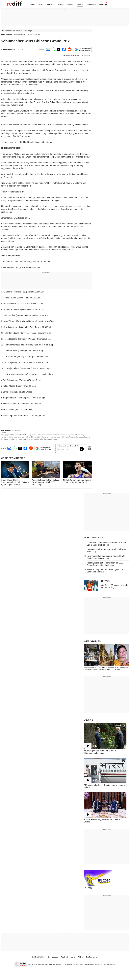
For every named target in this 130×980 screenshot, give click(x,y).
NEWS (41, 4)
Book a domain (53, 957)
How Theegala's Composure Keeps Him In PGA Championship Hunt (106, 557)
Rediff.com (37, 964)
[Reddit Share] (69, 49)
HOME (33, 4)
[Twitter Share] (58, 49)
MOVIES (61, 4)
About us (93, 964)
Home (3, 35)
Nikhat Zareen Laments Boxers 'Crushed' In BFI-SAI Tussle (77, 481)
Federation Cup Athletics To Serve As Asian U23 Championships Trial (106, 544)
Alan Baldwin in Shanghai (13, 49)
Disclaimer (59, 964)
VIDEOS (88, 720)
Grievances (112, 964)
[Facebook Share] (64, 49)
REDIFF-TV (103, 4)
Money (73, 957)
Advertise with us (48, 964)
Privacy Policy (69, 964)
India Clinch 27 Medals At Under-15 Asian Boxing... (114, 586)
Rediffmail (65, 957)
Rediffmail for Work (38, 957)
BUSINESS (50, 4)
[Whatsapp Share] (53, 49)
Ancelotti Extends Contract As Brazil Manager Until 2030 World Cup (45, 482)
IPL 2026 (88, 888)
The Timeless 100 (92, 957)
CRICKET (70, 4)
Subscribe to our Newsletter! (68, 446)
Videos (81, 957)
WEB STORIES (92, 641)
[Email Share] (47, 49)
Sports (10, 35)
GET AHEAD (91, 4)
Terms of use (102, 964)
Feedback (86, 964)
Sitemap (78, 964)
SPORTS (80, 4)
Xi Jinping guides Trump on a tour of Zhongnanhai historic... (100, 752)
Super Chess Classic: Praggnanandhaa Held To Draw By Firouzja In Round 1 (15, 482)
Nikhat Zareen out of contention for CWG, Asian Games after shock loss (105, 564)
